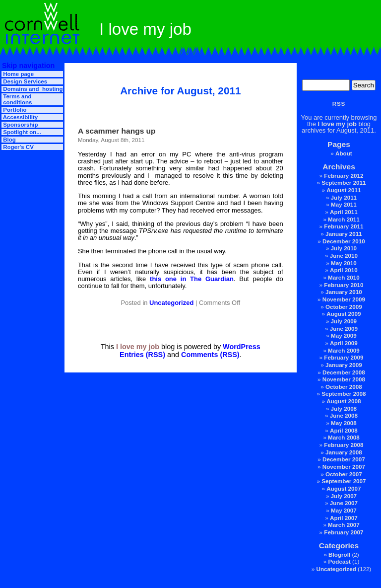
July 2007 (344, 496)
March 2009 (344, 350)
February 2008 (344, 445)
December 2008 (344, 372)
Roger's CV (18, 147)
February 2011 (344, 226)
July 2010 (344, 248)
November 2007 (344, 467)
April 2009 (344, 343)
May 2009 (344, 335)
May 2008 (344, 423)
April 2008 (344, 430)
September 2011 (344, 183)
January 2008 (344, 452)
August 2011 (344, 190)
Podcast (339, 561)
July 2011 (344, 197)
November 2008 (344, 379)
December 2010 (344, 241)
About (344, 153)
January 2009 (344, 365)
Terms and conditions (17, 99)
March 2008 (344, 437)
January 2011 (344, 234)
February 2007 (344, 532)
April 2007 (344, 518)
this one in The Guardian (192, 279)
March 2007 (344, 525)
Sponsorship (20, 125)
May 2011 (344, 204)
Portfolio (14, 110)
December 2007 (344, 459)
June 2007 (344, 503)
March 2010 (344, 277)
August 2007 (344, 488)
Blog (9, 140)
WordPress (242, 347)
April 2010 (344, 270)
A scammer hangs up (117, 131)
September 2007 (344, 481)
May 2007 (344, 510)
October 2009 (344, 307)
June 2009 (344, 329)
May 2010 (344, 263)
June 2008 (344, 415)
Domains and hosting (32, 89)
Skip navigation (27, 66)
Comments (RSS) (210, 355)
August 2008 (344, 401)
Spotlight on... (21, 132)
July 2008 (344, 408)
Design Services (24, 81)
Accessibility (20, 117)
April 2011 (344, 212)
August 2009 (344, 314)
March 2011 (344, 219)
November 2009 (344, 299)
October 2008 (344, 387)
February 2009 (344, 357)
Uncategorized (336, 569)
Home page (18, 74)
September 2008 (344, 394)
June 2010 (344, 256)
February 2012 (344, 176)
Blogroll (339, 554)
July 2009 (344, 321)
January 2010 (344, 292)
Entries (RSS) (142, 355)
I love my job (337, 124)
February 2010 (344, 285)
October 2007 (344, 474)
